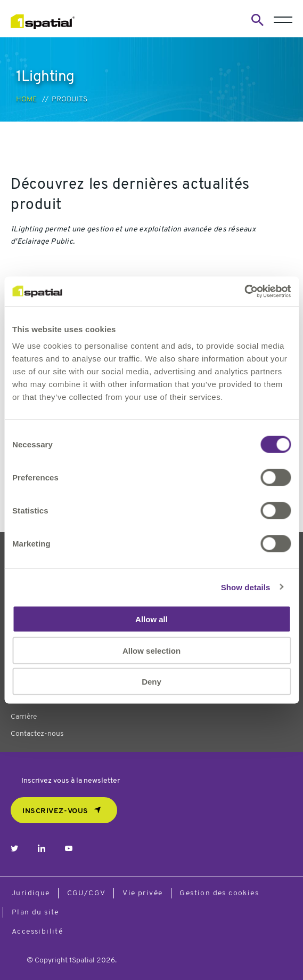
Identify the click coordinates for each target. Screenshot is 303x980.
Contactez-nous (37, 734)
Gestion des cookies (219, 893)
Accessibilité (37, 932)
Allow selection (151, 650)
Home (26, 99)
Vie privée (142, 893)
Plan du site (35, 913)
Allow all (151, 619)
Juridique (31, 893)
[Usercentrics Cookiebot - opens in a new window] (244, 292)
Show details (246, 587)
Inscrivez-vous (55, 811)
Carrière (24, 717)
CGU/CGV (87, 893)
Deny (151, 682)
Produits (69, 99)
